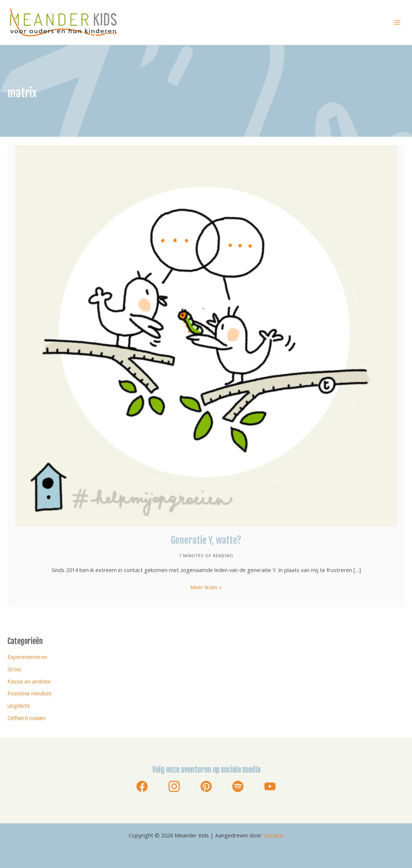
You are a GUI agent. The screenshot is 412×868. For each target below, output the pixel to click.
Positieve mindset (29, 693)
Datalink (273, 835)
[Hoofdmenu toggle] (397, 22)
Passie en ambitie (29, 681)
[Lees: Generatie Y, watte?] (206, 335)
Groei (14, 669)
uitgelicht (19, 706)
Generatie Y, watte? (206, 540)
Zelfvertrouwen (26, 718)
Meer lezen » (206, 587)
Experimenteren (27, 657)
